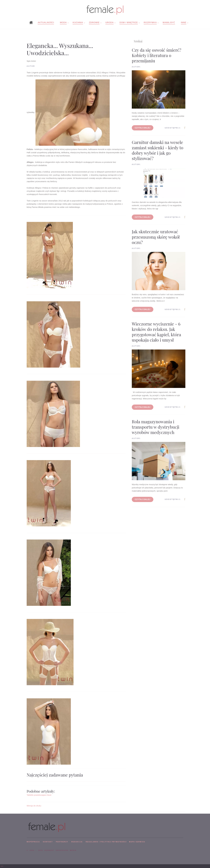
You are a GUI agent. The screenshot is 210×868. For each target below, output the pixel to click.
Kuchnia (78, 23)
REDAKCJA (77, 842)
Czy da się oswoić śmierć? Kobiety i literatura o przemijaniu (156, 55)
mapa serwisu (137, 842)
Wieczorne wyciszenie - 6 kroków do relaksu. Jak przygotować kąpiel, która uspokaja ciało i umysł (156, 332)
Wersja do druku (34, 806)
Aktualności (46, 23)
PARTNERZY (62, 842)
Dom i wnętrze (129, 23)
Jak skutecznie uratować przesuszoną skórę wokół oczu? (156, 237)
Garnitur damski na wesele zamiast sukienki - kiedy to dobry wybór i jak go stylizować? (158, 150)
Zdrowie (94, 23)
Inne (184, 23)
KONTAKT (48, 842)
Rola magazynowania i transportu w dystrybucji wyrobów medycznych (156, 427)
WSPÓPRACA (33, 842)
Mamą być (169, 23)
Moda (63, 23)
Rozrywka (150, 23)
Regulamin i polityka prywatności (106, 842)
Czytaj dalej (143, 128)
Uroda (109, 23)
